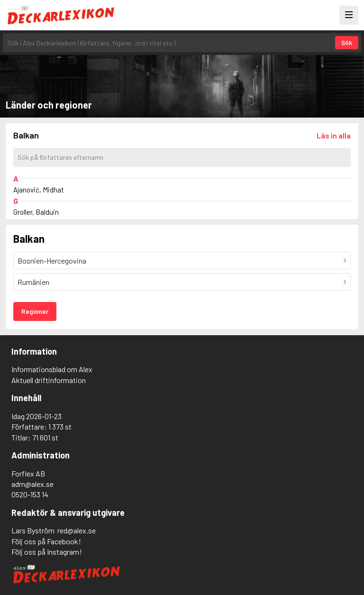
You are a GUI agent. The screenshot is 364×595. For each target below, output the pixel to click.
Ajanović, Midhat (39, 190)
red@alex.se (77, 530)
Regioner (35, 311)
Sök (347, 43)
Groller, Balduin (36, 212)
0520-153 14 (30, 494)
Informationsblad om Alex (52, 369)
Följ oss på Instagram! (47, 552)
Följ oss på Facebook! (46, 541)
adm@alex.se (32, 484)
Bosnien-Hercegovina (52, 261)
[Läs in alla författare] (334, 135)
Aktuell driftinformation (49, 380)
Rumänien (33, 282)
